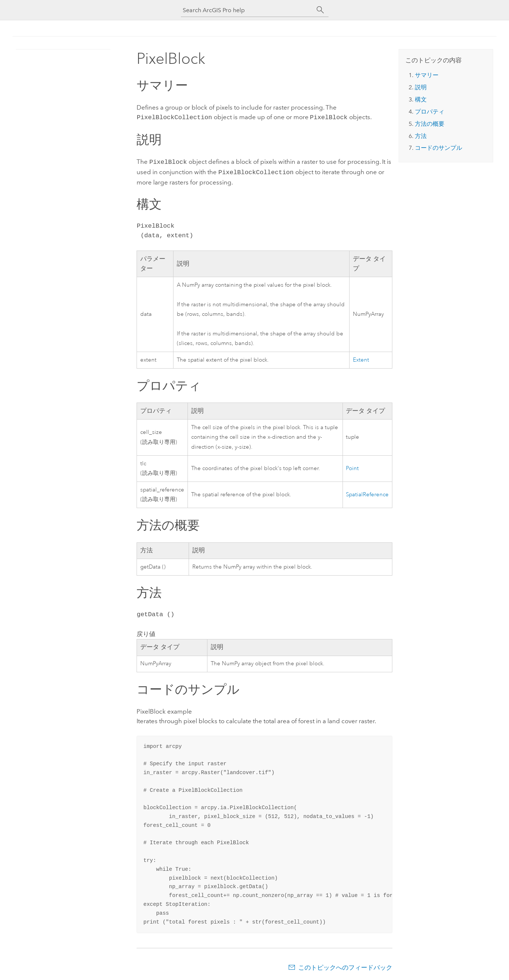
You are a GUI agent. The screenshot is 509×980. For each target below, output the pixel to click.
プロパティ (430, 112)
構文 (421, 99)
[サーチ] (320, 10)
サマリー (427, 75)
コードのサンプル (439, 148)
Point (352, 466)
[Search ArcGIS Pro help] (247, 10)
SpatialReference (367, 492)
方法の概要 (430, 124)
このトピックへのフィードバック (345, 965)
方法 (421, 136)
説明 (421, 87)
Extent (361, 358)
